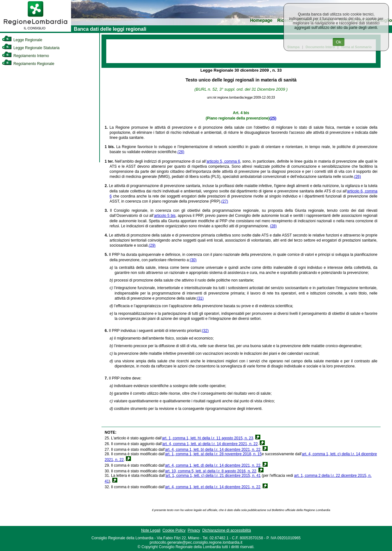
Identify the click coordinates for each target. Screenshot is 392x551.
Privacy (194, 530)
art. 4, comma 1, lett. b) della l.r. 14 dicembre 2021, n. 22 (213, 450)
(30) (193, 260)
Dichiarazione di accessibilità (227, 530)
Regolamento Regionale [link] (28, 64)
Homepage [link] (261, 20)
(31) (200, 298)
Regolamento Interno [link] (25, 56)
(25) (273, 118)
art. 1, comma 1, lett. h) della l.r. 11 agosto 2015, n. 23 (208, 438)
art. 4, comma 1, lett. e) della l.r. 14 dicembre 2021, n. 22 (213, 487)
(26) (181, 152)
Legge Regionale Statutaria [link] (31, 48)
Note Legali (151, 530)
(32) (205, 331)
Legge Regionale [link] (22, 40)
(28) (273, 226)
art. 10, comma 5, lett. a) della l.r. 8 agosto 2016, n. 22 (211, 471)
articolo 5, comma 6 (223, 161)
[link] (36, 30)
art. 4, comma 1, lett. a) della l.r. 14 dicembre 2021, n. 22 (210, 444)
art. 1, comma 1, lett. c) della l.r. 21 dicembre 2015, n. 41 (213, 476)
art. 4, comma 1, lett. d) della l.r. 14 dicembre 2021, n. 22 (213, 465)
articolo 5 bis (165, 216)
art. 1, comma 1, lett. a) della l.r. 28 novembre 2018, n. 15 (213, 454)
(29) (152, 245)
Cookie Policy (174, 530)
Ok (339, 42)
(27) (225, 201)
